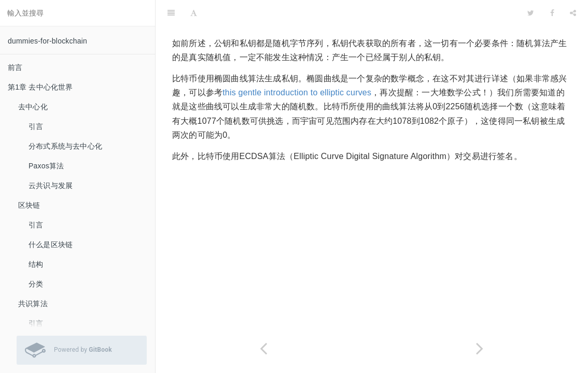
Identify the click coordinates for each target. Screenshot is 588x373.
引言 (36, 126)
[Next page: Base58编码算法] (480, 348)
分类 (36, 284)
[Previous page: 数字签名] (264, 348)
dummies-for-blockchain (47, 41)
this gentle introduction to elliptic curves (297, 92)
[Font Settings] (194, 13)
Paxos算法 (46, 166)
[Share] (573, 13)
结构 (36, 264)
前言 (15, 67)
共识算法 (33, 304)
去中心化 (33, 107)
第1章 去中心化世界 (40, 87)
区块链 (29, 205)
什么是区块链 (51, 245)
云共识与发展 (51, 185)
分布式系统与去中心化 (65, 146)
